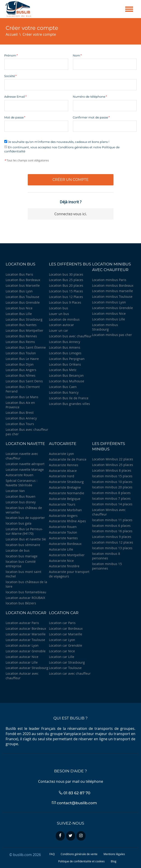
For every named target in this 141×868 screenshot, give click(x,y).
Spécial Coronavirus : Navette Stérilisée (22, 483)
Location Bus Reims (20, 342)
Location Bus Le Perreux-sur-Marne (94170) (24, 531)
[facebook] (60, 836)
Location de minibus (64, 319)
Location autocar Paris (22, 623)
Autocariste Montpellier (67, 555)
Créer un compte (70, 180)
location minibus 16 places (112, 531)
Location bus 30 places (66, 274)
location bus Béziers (21, 603)
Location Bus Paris (19, 274)
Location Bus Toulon (21, 353)
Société (10, 76)
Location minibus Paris (109, 280)
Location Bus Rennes (21, 336)
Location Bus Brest (20, 413)
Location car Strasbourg (67, 662)
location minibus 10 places (112, 482)
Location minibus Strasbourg (105, 327)
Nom (77, 55)
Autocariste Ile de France (68, 459)
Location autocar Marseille (26, 634)
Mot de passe (14, 117)
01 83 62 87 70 (77, 793)
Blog (114, 861)
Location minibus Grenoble (112, 308)
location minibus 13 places (112, 548)
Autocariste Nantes (63, 538)
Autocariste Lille (61, 549)
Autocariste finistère (64, 566)
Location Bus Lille (19, 314)
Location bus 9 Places (65, 302)
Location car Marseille (66, 634)
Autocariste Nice (61, 561)
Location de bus (18, 550)
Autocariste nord (62, 476)
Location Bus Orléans (65, 364)
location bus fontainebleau (26, 592)
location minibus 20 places (112, 487)
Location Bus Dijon (20, 364)
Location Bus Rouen (21, 496)
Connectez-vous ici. (71, 214)
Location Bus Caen (63, 387)
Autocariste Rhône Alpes (67, 521)
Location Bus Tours (20, 424)
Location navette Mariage (25, 469)
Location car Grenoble (66, 645)
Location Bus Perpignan (67, 359)
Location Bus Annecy (21, 418)
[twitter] (71, 836)
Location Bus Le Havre (22, 359)
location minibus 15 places (112, 476)
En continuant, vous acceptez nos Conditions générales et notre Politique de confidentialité (62, 149)
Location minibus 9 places (112, 537)
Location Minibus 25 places (113, 465)
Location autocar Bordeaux (26, 628)
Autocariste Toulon (63, 532)
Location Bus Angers (21, 370)
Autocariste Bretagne (65, 487)
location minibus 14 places (112, 504)
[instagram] (81, 836)
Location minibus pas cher (112, 335)
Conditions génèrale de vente (79, 854)
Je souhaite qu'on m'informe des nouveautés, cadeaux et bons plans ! (57, 142)
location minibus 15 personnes (107, 566)
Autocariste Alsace (63, 471)
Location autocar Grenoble (26, 651)
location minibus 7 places (111, 498)
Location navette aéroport (25, 464)
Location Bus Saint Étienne (26, 347)
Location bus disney (21, 502)
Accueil (12, 34)
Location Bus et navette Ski (26, 539)
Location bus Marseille (23, 285)
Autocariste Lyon (61, 454)
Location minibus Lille (109, 319)
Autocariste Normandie (67, 493)
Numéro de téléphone (89, 97)
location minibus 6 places (111, 526)
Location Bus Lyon (19, 291)
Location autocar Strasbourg (27, 668)
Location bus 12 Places (66, 297)
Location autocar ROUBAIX (25, 598)
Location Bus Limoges (65, 353)
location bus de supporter (25, 518)
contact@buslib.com (77, 803)
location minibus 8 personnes (106, 556)
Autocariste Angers (63, 516)
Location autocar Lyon (22, 645)
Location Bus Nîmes (21, 375)
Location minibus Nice (109, 313)
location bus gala (18, 523)
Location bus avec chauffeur (70, 336)
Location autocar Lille (22, 662)
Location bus (59, 308)
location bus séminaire (23, 545)
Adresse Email (15, 97)
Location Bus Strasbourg (24, 319)
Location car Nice (62, 651)
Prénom (10, 55)
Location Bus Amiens (65, 347)
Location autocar (61, 325)
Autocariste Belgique (65, 499)
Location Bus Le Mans (22, 397)
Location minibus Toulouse (112, 297)
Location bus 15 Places (66, 291)
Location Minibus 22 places (113, 459)
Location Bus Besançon (66, 375)
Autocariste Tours (62, 504)
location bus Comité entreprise (21, 564)
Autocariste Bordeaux (65, 544)
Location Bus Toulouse (22, 297)
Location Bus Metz (63, 370)
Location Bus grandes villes (69, 404)
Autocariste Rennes (64, 465)
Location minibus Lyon (109, 302)
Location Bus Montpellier (24, 330)
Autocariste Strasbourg (66, 482)
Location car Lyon (62, 640)
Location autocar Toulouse (25, 640)
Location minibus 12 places (113, 542)
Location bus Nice (19, 308)
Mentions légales (114, 854)
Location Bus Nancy (64, 392)
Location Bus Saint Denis (24, 381)
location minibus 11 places (112, 520)
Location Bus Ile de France (69, 398)
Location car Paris (62, 623)
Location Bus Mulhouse (67, 381)
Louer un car (59, 330)
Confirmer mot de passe (91, 117)
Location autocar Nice (22, 657)
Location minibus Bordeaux (113, 285)
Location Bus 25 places (66, 280)
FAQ (52, 854)
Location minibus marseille (112, 291)
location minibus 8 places (111, 493)
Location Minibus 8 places (112, 470)
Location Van (15, 491)
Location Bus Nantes (21, 325)
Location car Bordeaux (66, 628)
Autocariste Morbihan (65, 510)
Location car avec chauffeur (70, 673)
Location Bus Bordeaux (23, 280)
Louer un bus (59, 314)
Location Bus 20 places (66, 285)
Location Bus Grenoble (23, 302)
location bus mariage (22, 556)
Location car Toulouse (65, 668)
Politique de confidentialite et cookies (81, 861)
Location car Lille (62, 657)
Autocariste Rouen (20, 475)
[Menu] (129, 9)
